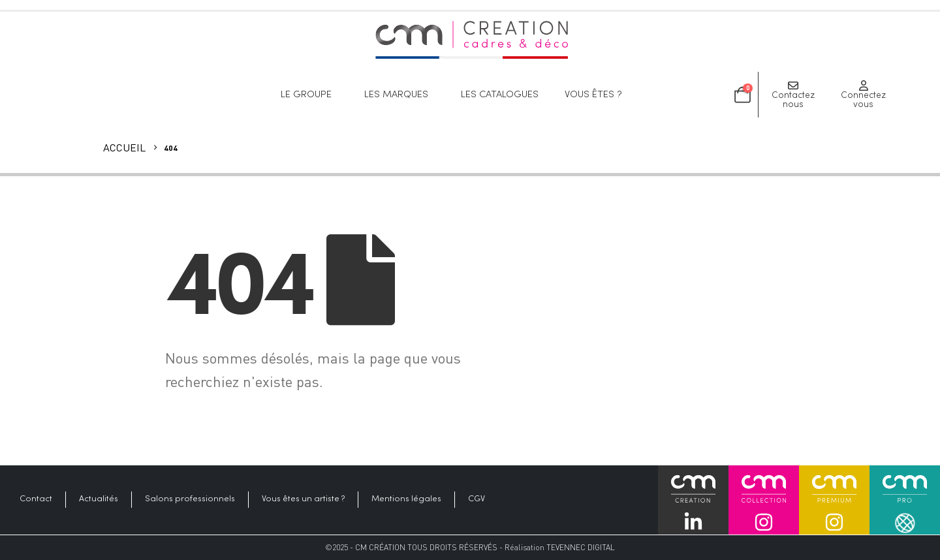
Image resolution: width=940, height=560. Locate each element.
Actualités (99, 499)
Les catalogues (500, 95)
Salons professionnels (190, 499)
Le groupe (309, 95)
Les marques (399, 95)
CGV (477, 499)
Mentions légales (406, 499)
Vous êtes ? (597, 95)
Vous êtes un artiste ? (303, 499)
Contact (36, 499)
